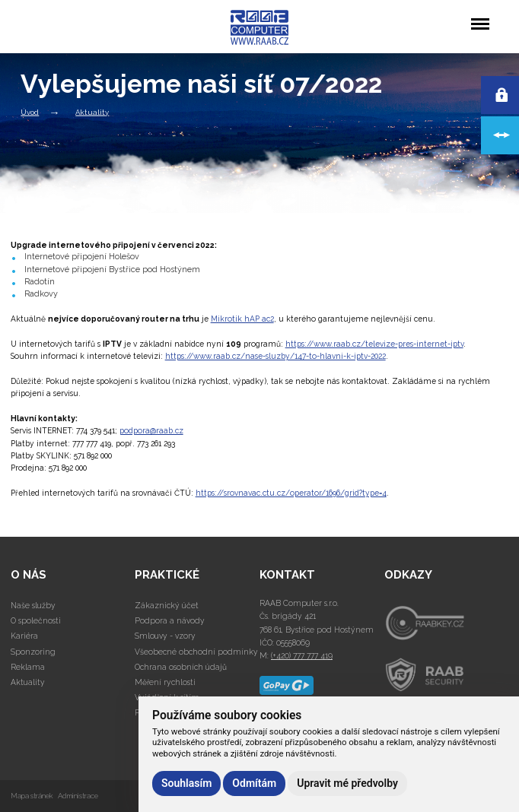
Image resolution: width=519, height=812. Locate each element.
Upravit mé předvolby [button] (347, 783)
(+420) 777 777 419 (302, 655)
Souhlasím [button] (186, 783)
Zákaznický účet (167, 605)
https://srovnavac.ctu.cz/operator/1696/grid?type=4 (291, 493)
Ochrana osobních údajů (181, 667)
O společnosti (36, 620)
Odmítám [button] (254, 783)
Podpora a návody (170, 620)
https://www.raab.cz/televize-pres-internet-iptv (374, 344)
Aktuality (92, 111)
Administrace (78, 796)
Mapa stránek (32, 796)
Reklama (28, 667)
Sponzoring (33, 652)
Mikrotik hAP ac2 (242, 319)
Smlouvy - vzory (165, 636)
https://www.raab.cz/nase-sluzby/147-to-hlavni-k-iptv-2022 (275, 356)
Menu (480, 16)
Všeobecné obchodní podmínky (196, 652)
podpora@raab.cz (151, 430)
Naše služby (33, 605)
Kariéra (24, 636)
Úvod (30, 111)
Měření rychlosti (165, 682)
